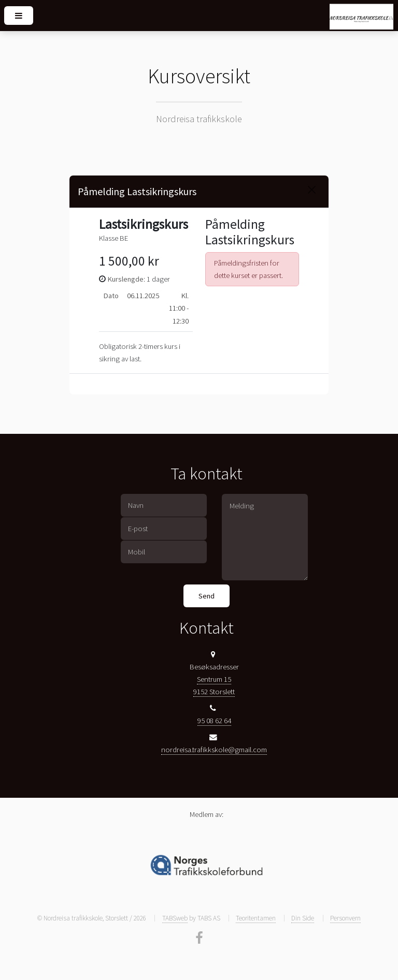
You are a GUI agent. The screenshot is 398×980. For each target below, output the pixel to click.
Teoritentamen (256, 918)
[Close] (312, 190)
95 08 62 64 (214, 721)
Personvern (345, 918)
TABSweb (175, 918)
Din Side (303, 918)
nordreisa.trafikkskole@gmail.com (214, 750)
